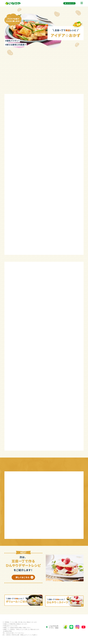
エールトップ (69, 3)
